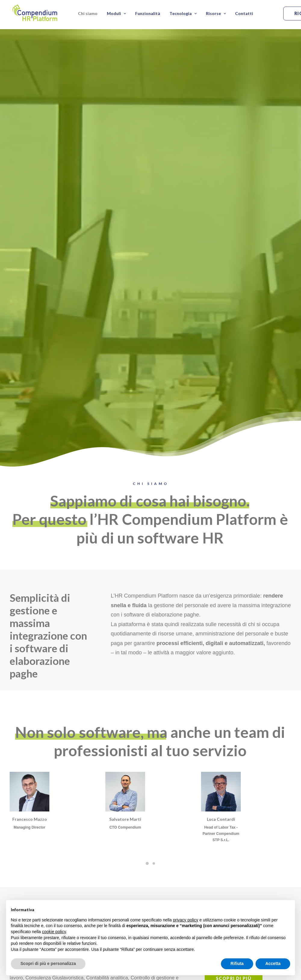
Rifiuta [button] (237, 963)
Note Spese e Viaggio (205, 884)
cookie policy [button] (54, 932)
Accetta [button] (273, 963)
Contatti (244, 14)
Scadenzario (197, 892)
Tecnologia (183, 14)
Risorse (216, 14)
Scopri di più (234, 635)
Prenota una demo (47, 848)
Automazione (264, 884)
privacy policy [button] (186, 920)
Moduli (116, 14)
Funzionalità (148, 14)
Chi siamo (88, 14)
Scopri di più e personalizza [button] (48, 963)
